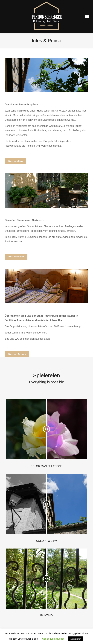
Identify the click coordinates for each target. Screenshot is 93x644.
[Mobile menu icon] (87, 16)
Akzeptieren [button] (76, 639)
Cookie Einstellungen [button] (53, 639)
